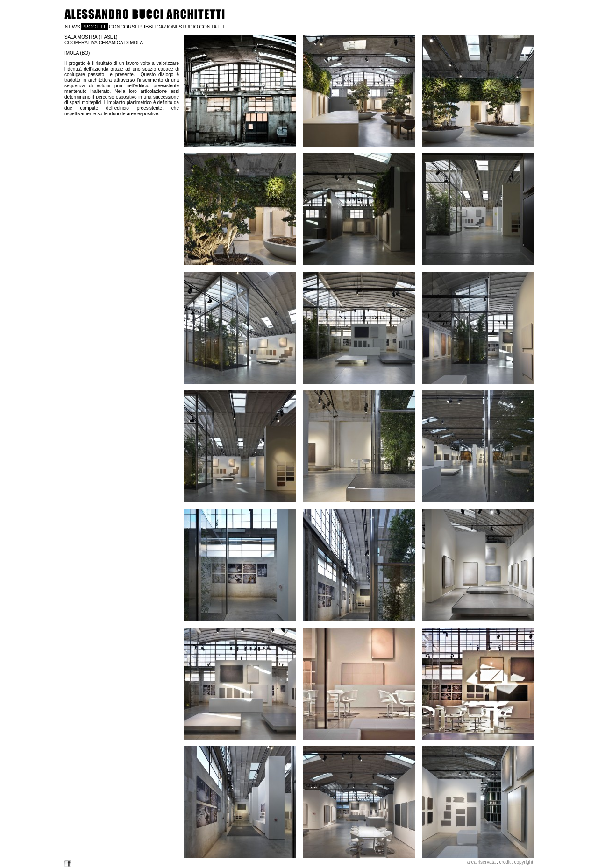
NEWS (73, 27)
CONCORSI (123, 27)
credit (505, 862)
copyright (523, 862)
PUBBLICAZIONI (158, 27)
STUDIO (188, 27)
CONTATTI (211, 27)
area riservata (481, 862)
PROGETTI (94, 27)
